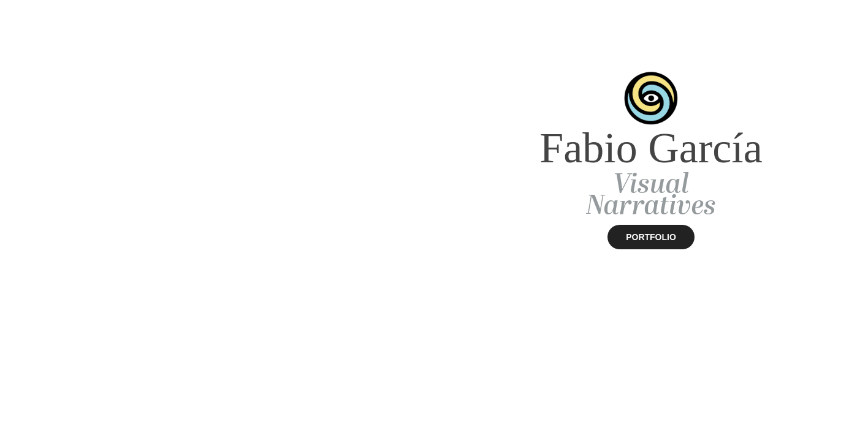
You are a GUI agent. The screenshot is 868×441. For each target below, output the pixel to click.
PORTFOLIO (651, 237)
